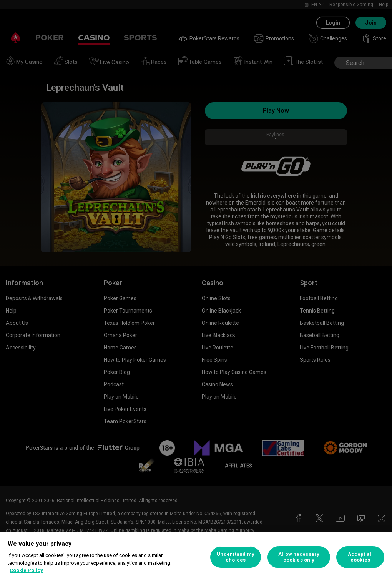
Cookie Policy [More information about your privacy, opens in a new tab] (26, 570)
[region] (196, 557)
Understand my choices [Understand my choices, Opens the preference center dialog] (236, 557)
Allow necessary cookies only (299, 557)
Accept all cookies (360, 557)
